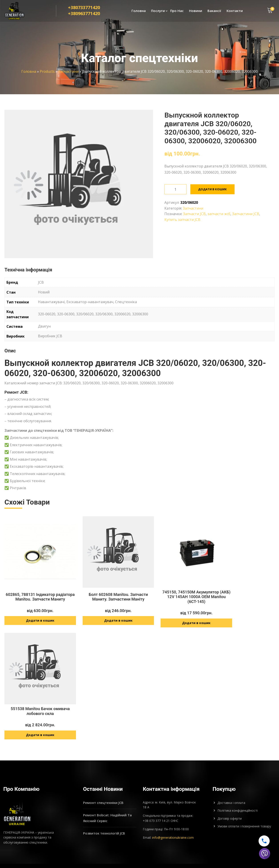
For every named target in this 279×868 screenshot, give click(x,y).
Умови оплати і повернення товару (244, 814)
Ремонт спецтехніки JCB (103, 790)
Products (47, 71)
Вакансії (214, 12)
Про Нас (177, 12)
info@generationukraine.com (173, 826)
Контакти (235, 12)
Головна (139, 12)
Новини (196, 12)
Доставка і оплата (231, 790)
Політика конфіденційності (238, 798)
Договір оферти (230, 806)
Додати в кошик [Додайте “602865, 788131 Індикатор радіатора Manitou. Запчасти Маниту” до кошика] (85, 723)
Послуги (158, 12)
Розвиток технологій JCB (104, 821)
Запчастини (68, 71)
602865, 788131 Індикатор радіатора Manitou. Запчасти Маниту (85, 701)
